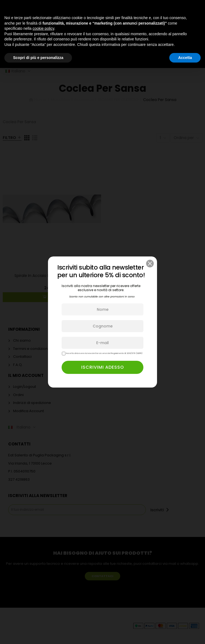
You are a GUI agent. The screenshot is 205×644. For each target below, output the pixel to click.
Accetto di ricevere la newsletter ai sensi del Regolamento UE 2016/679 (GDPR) (102, 354)
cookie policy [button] (43, 28)
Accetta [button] (185, 58)
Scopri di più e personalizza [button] (38, 58)
